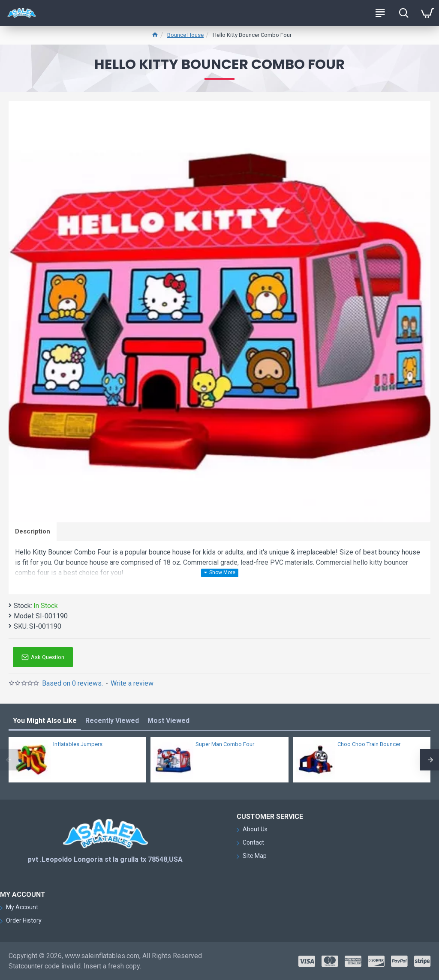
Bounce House (185, 35)
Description (33, 531)
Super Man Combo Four (225, 744)
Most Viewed (168, 721)
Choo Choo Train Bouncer (369, 744)
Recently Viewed (112, 721)
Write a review (132, 683)
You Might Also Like (45, 721)
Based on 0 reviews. (72, 683)
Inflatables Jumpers (78, 744)
